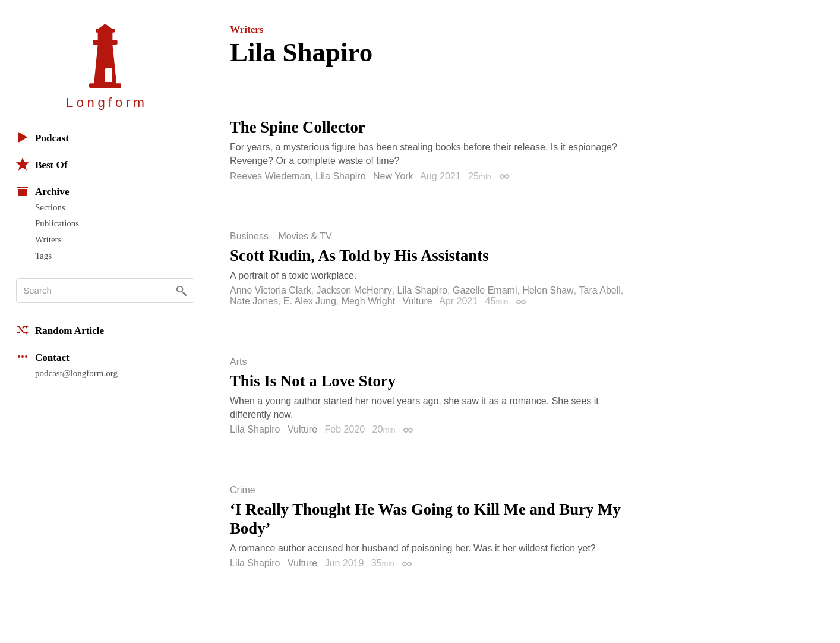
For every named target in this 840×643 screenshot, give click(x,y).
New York (393, 176)
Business (249, 237)
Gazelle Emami (485, 290)
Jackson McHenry (354, 290)
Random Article (60, 330)
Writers (48, 239)
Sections (50, 207)
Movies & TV (305, 237)
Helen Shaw (548, 290)
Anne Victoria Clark (271, 290)
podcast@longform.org (76, 373)
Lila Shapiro (341, 176)
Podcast (42, 137)
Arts (238, 362)
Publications (57, 223)
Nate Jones (254, 301)
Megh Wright (368, 301)
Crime (243, 490)
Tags (43, 256)
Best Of (42, 164)
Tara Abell (600, 290)
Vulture (418, 301)
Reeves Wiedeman (270, 176)
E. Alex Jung (310, 301)
